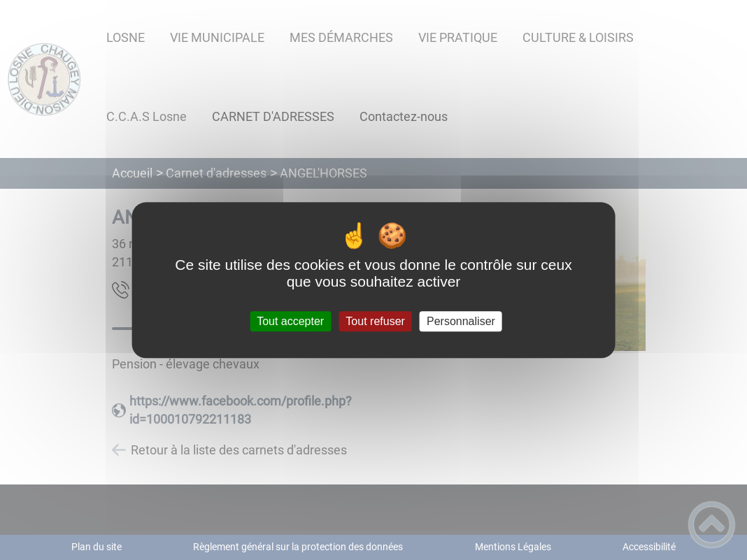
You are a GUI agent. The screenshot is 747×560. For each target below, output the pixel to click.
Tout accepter (290, 321)
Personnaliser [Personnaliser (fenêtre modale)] (461, 321)
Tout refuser (375, 321)
